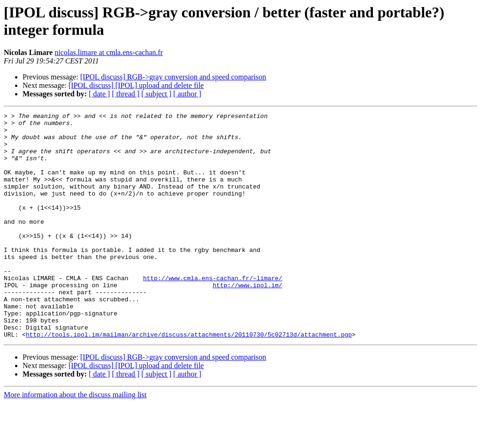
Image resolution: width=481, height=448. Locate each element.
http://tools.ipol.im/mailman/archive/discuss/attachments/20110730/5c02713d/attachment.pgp (189, 379)
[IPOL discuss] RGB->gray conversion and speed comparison (173, 77)
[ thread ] (126, 94)
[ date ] (99, 94)
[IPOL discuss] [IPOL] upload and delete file (136, 85)
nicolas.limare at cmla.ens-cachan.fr (109, 52)
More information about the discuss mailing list (75, 440)
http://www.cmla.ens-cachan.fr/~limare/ (212, 312)
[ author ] (187, 94)
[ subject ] (156, 94)
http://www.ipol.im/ (248, 320)
